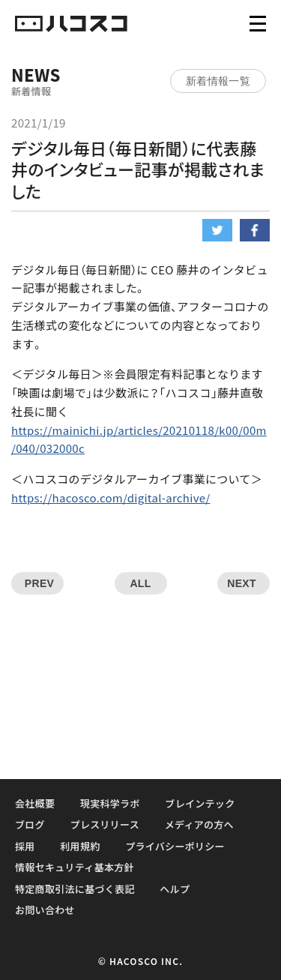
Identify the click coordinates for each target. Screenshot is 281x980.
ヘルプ (175, 889)
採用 (25, 846)
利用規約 (80, 846)
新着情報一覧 (218, 81)
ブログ (30, 824)
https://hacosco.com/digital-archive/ (111, 497)
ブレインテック (200, 803)
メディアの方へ (199, 824)
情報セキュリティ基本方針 (75, 867)
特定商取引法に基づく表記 (75, 889)
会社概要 (35, 803)
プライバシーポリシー (175, 846)
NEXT (242, 583)
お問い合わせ (45, 910)
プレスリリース (105, 824)
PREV (39, 583)
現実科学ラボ (110, 803)
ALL (140, 583)
